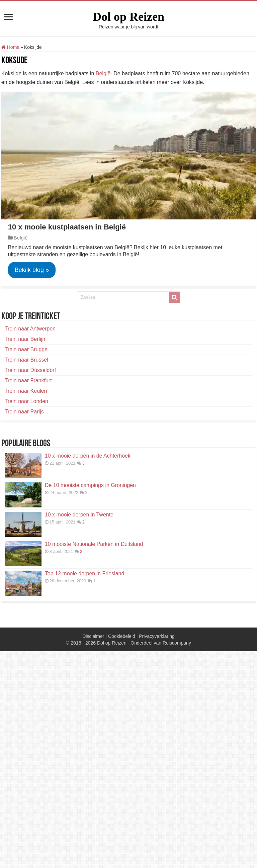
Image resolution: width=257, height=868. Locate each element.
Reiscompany (177, 643)
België (103, 73)
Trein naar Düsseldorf (30, 370)
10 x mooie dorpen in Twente (79, 515)
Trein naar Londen (26, 401)
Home (10, 47)
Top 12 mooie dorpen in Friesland (84, 573)
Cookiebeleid (122, 636)
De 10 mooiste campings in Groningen (90, 485)
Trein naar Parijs (24, 412)
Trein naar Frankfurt (28, 380)
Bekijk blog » (32, 270)
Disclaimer (93, 636)
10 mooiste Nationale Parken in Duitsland (94, 544)
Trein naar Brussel (26, 360)
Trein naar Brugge (26, 349)
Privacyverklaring (157, 636)
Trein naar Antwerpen (30, 329)
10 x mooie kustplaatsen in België (67, 227)
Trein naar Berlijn (25, 339)
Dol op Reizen (128, 17)
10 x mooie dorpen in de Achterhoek (88, 456)
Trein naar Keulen (26, 391)
